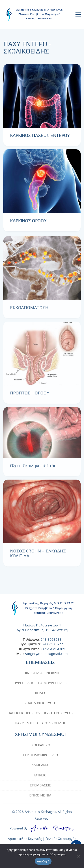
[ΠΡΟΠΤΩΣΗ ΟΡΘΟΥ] (42, 357)
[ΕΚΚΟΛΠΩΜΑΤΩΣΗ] (42, 271)
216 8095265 (51, 639)
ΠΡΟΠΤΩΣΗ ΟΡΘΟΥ (30, 396)
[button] (78, 14)
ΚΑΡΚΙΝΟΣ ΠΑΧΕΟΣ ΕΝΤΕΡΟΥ (40, 135)
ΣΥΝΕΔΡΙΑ (40, 765)
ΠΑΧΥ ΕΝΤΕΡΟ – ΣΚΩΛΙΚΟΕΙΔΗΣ (40, 723)
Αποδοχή (43, 861)
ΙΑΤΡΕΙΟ (40, 775)
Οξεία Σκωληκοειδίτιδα (33, 469)
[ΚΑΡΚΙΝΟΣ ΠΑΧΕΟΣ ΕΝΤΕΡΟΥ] (42, 96)
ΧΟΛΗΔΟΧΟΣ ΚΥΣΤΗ (40, 703)
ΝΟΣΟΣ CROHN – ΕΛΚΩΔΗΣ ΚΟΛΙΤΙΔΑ (38, 556)
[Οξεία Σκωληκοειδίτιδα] (42, 436)
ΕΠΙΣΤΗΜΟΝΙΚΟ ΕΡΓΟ (40, 755)
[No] (78, 856)
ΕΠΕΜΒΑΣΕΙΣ (40, 785)
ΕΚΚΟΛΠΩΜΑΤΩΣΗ (29, 311)
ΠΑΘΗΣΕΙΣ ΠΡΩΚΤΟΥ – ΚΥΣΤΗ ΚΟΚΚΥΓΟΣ (40, 713)
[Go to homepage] (34, 14)
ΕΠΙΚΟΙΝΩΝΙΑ (40, 795)
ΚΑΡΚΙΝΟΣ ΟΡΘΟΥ (28, 221)
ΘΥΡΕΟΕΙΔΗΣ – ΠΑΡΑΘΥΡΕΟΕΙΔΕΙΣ (40, 683)
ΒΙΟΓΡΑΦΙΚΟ (40, 745)
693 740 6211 (53, 644)
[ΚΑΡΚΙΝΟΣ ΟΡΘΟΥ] (42, 181)
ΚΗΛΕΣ (40, 693)
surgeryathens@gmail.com (46, 654)
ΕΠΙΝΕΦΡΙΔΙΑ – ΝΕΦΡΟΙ (40, 673)
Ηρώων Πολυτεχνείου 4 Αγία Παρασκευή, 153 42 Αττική (42, 628)
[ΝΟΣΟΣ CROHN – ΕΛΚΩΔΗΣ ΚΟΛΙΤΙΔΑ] (42, 515)
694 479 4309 (54, 649)
